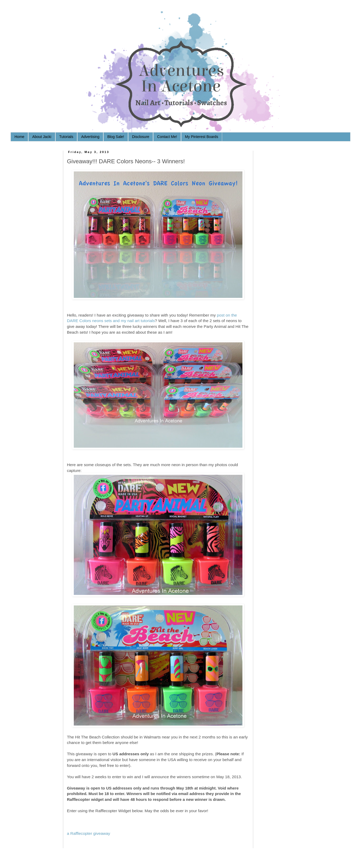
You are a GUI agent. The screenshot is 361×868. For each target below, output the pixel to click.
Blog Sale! (116, 137)
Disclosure (141, 137)
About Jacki (42, 137)
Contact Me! (167, 137)
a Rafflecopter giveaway (89, 833)
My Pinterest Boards (202, 137)
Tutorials (66, 137)
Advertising (90, 137)
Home (19, 137)
